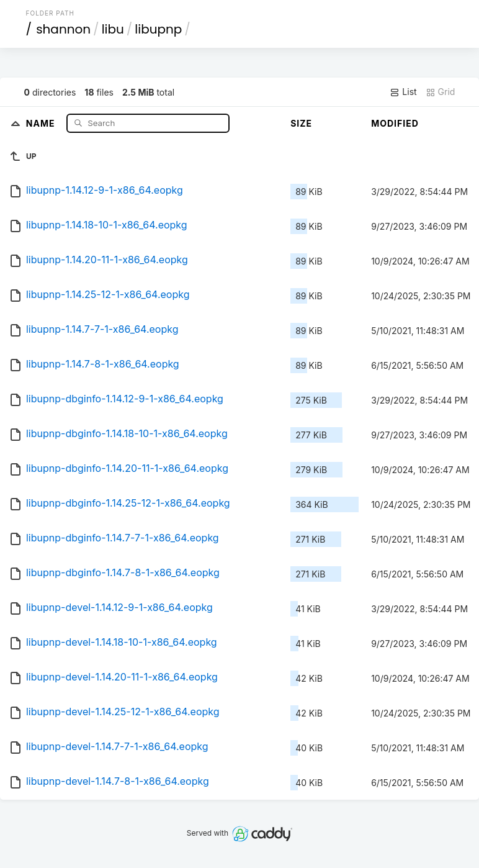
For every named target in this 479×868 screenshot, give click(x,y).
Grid (441, 92)
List (403, 92)
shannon (63, 29)
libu (113, 29)
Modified (395, 123)
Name (42, 123)
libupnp (158, 29)
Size (301, 123)
